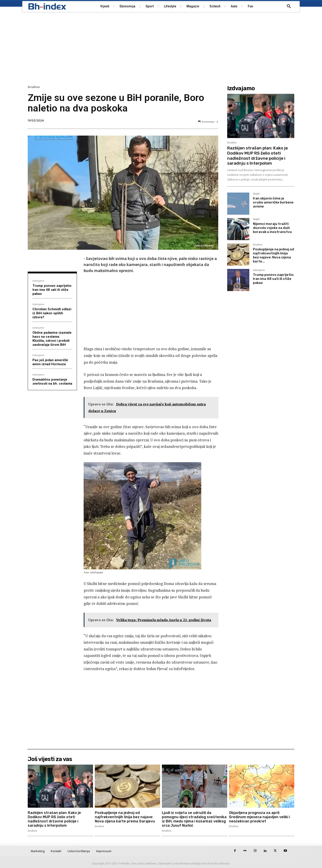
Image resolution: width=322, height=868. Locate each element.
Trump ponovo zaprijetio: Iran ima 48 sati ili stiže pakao (52, 290)
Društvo (34, 87)
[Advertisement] (161, 48)
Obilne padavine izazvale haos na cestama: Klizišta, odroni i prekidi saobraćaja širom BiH (52, 339)
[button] (289, 6)
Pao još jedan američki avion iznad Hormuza (50, 362)
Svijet (256, 194)
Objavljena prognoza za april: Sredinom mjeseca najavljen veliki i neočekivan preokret (260, 817)
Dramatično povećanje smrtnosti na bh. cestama (52, 382)
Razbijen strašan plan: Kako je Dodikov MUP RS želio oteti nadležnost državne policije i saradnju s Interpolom (257, 156)
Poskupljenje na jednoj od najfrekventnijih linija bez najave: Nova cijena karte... (273, 255)
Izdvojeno (38, 281)
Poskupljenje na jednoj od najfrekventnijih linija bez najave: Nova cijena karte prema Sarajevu (125, 817)
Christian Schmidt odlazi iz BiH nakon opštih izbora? (52, 313)
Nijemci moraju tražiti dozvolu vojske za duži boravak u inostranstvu (272, 228)
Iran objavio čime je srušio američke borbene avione (273, 202)
